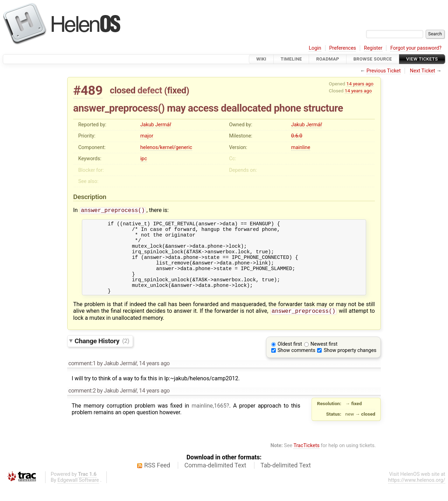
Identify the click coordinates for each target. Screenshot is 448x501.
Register (373, 48)
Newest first (324, 359)
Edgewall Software (78, 495)
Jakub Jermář (156, 125)
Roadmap (328, 59)
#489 (88, 90)
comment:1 (82, 378)
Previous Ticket (384, 71)
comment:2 (82, 406)
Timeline (291, 59)
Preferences (342, 48)
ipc (144, 159)
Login (315, 48)
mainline (301, 147)
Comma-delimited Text (215, 480)
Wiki (261, 59)
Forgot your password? (416, 48)
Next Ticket (422, 71)
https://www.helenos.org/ (417, 495)
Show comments (296, 365)
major (147, 136)
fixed (177, 90)
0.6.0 (297, 136)
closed (123, 90)
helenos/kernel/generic (166, 147)
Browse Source (373, 59)
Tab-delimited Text (286, 480)
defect (150, 90)
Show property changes (350, 365)
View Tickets (422, 59)
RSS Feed (157, 480)
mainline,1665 (209, 421)
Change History (102, 356)
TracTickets (306, 461)
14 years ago (360, 84)
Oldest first (290, 359)
